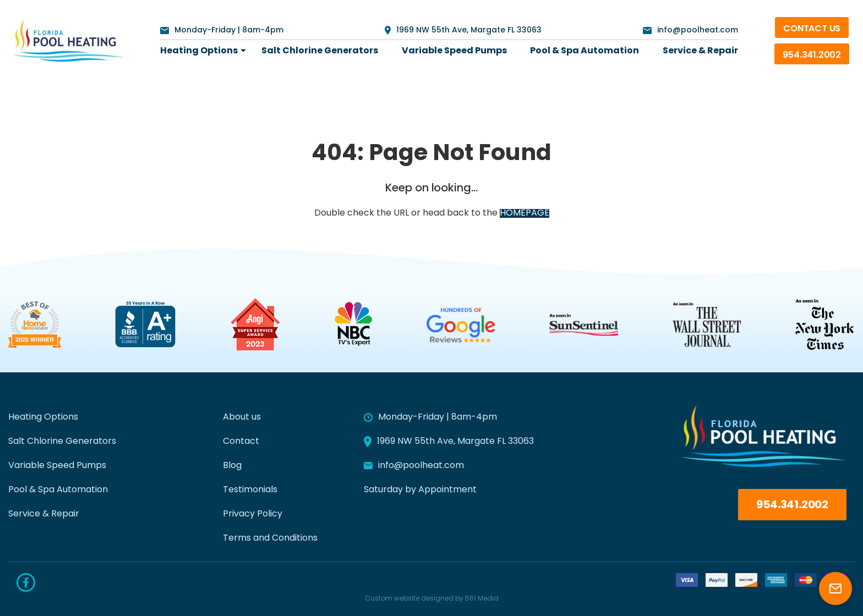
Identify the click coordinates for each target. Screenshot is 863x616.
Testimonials (250, 490)
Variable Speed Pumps (454, 51)
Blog (232, 466)
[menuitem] (199, 51)
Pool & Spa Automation (585, 51)
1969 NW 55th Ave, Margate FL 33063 (463, 30)
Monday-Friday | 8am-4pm (222, 31)
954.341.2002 (812, 56)
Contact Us (812, 29)
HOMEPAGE (525, 213)
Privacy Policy (253, 514)
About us (242, 417)
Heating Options (199, 51)
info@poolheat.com (690, 31)
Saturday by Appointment (420, 490)
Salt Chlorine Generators (320, 51)
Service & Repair (700, 51)
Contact (241, 442)
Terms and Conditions (270, 538)
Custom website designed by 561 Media (432, 599)
